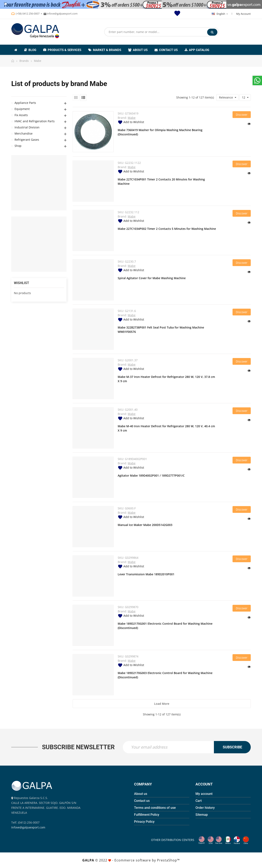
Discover (242, 115)
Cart (199, 801)
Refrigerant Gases (27, 140)
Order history (205, 808)
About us (141, 794)
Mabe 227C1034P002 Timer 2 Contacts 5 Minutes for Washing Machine (167, 229)
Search (212, 32)
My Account (243, 14)
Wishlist (21, 283)
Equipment (22, 109)
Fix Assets (21, 115)
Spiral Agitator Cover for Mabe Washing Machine (152, 278)
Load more (162, 704)
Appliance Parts (25, 103)
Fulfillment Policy (147, 815)
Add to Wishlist (131, 122)
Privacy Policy (144, 822)
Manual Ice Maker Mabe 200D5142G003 (145, 525)
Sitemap (202, 815)
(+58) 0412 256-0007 (28, 14)
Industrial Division (27, 127)
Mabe (132, 118)
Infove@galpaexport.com (28, 827)
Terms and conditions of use (155, 808)
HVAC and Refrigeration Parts (35, 121)
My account (204, 794)
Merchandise (24, 133)
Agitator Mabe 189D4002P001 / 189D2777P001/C (151, 475)
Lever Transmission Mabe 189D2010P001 (146, 574)
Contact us (142, 801)
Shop (18, 146)
